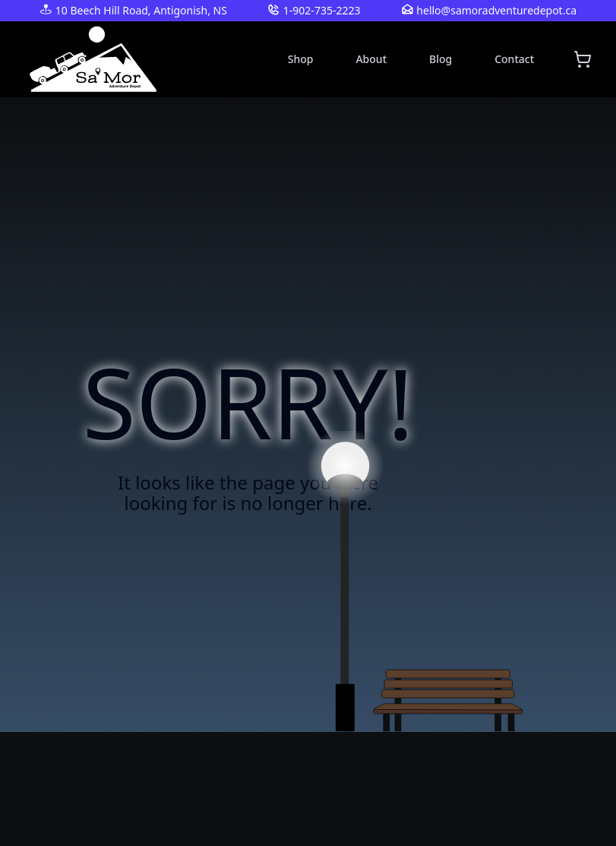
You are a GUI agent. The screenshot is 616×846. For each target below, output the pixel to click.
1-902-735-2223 (322, 10)
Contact (514, 59)
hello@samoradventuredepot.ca (496, 10)
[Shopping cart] (583, 59)
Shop (301, 59)
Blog (441, 59)
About (371, 59)
